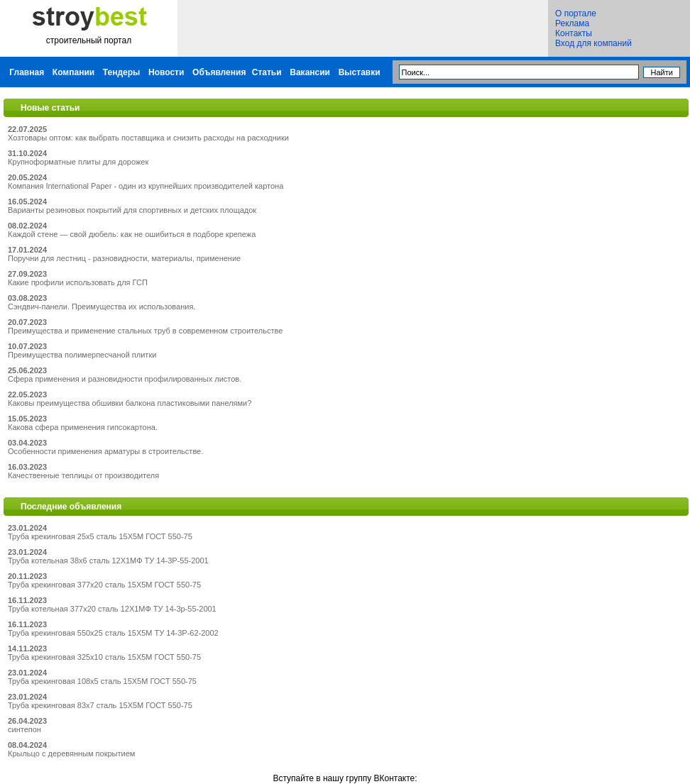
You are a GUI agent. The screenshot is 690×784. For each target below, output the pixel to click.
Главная (27, 72)
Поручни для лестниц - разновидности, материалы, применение (124, 258)
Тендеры (122, 72)
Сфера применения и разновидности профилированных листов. (125, 379)
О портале (576, 13)
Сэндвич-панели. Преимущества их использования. (102, 307)
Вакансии (310, 72)
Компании (73, 72)
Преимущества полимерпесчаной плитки (82, 355)
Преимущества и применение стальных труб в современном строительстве (145, 331)
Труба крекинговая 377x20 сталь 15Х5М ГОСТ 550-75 (104, 585)
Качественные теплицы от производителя (83, 475)
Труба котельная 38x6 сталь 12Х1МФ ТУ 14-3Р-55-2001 (108, 561)
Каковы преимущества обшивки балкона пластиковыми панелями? (130, 403)
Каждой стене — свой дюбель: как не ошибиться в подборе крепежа (132, 234)
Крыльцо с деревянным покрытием (71, 753)
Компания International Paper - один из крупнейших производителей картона (146, 186)
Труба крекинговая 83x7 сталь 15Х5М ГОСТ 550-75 (100, 705)
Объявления (219, 72)
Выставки (360, 72)
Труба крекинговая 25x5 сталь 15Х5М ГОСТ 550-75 (100, 536)
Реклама (572, 23)
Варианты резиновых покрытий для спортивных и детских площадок (132, 210)
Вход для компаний (593, 43)
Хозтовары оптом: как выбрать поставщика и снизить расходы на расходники (148, 138)
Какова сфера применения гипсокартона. (83, 427)
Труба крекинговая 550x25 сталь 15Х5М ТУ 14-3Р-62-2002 (113, 633)
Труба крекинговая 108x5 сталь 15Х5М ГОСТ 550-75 (102, 681)
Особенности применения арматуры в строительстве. (105, 451)
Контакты (574, 33)
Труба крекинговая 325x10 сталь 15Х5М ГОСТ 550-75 (104, 657)
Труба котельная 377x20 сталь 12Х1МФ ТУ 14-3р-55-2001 (112, 609)
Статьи (267, 72)
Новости (166, 72)
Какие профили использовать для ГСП (78, 282)
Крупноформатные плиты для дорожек (78, 162)
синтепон (24, 729)
